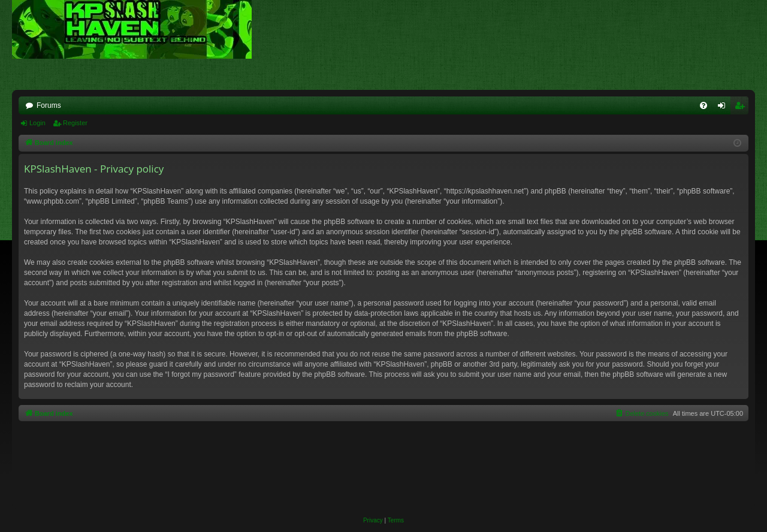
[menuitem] (703, 105)
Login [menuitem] (724, 108)
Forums (49, 105)
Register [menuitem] (742, 108)
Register (75, 123)
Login (37, 123)
